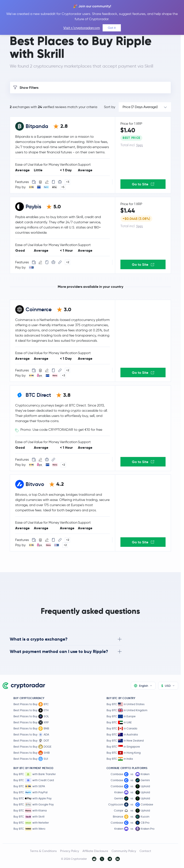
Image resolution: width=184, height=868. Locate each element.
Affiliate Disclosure (95, 851)
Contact (145, 851)
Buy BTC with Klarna (30, 811)
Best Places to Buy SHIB (32, 753)
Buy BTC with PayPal (30, 792)
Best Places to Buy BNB (31, 729)
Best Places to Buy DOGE (32, 747)
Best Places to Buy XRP (31, 722)
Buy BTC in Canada (122, 728)
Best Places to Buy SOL (31, 716)
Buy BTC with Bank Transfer (35, 774)
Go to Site (143, 184)
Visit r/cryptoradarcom (82, 28)
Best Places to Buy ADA (31, 735)
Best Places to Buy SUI (31, 759)
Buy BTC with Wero (29, 829)
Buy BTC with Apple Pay (33, 798)
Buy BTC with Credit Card (34, 780)
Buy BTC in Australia (122, 734)
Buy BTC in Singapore (123, 747)
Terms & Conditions (43, 851)
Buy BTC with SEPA (29, 786)
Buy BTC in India (120, 759)
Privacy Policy (70, 851)
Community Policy (124, 851)
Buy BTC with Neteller (31, 823)
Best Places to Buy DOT (31, 741)
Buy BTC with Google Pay (34, 805)
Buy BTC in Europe (121, 716)
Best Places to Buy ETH (31, 710)
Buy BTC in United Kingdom (127, 710)
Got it (112, 28)
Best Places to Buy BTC (31, 704)
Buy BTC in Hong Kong (124, 753)
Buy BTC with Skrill (29, 817)
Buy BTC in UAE (119, 722)
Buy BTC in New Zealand (125, 741)
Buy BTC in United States (126, 704)
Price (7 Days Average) (140, 107)
